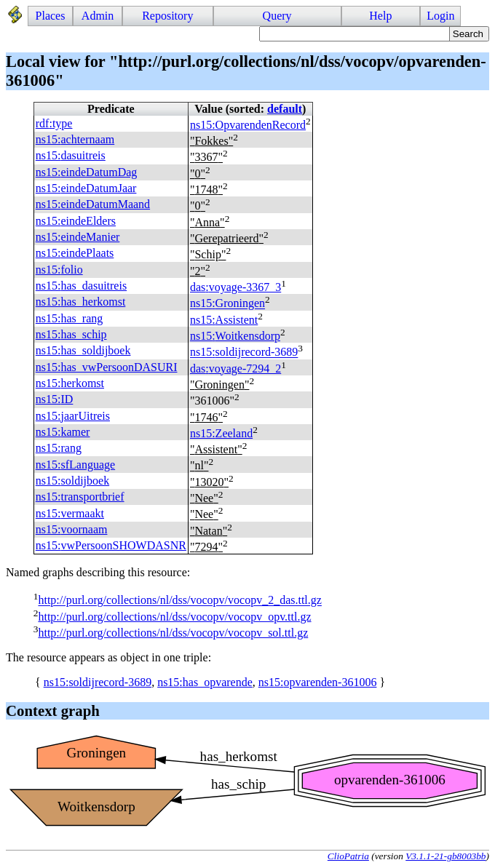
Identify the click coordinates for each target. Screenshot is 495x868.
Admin (98, 16)
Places (51, 16)
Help (380, 16)
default (285, 109)
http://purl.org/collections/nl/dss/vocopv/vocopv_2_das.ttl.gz (179, 601)
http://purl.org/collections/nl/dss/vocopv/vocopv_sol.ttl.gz (173, 633)
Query (277, 16)
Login (440, 16)
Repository (167, 16)
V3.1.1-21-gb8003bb (445, 856)
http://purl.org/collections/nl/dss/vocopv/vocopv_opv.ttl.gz (174, 617)
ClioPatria (348, 856)
